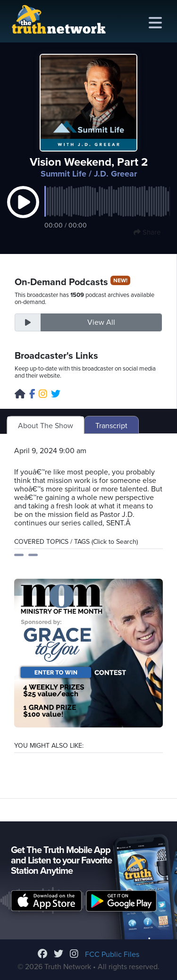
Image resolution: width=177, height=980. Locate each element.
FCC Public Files (112, 955)
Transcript (111, 426)
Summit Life (63, 174)
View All (101, 322)
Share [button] (147, 232)
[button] (23, 212)
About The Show (46, 426)
